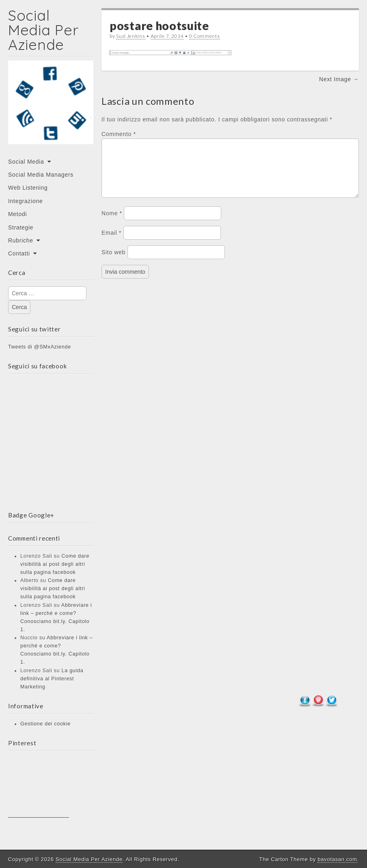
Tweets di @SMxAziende (40, 347)
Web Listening (28, 188)
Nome (112, 223)
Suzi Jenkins (131, 36)
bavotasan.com (337, 859)
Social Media (26, 162)
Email (111, 242)
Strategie (21, 227)
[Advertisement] (39, 787)
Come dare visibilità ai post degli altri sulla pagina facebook (55, 564)
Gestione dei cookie (45, 724)
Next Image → (339, 79)
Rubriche (21, 240)
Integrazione (25, 201)
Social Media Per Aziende (43, 30)
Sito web (113, 262)
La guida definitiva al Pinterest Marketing (52, 679)
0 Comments (205, 36)
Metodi (17, 214)
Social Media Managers (41, 175)
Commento (119, 134)
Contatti (19, 253)
